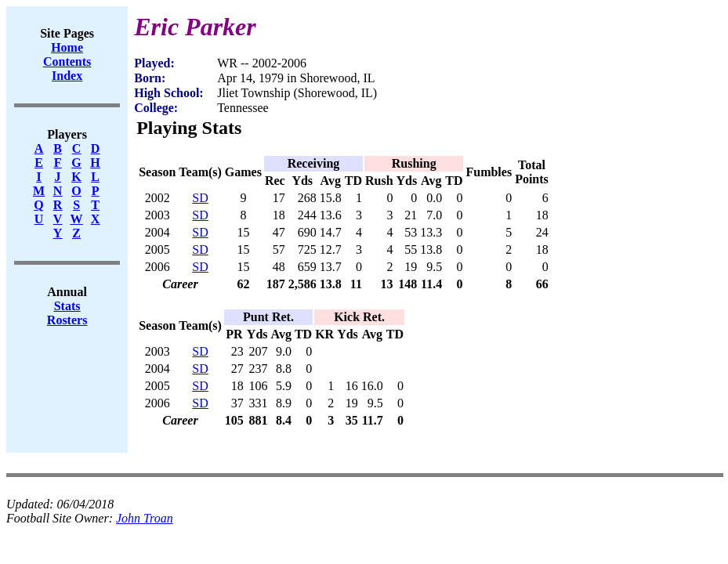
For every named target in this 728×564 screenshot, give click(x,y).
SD (200, 198)
